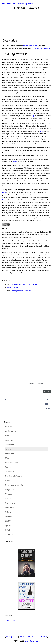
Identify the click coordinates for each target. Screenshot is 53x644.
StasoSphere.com (32, 641)
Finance (8, 458)
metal (15, 162)
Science (8, 516)
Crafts (8, 449)
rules (4, 192)
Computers (10, 445)
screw (41, 131)
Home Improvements (14, 485)
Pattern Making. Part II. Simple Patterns (24, 285)
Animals (9, 427)
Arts (7, 436)
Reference (9, 507)
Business (9, 440)
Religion (9, 512)
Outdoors (9, 534)
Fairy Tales (10, 454)
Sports (8, 525)
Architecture (10, 431)
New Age (9, 494)
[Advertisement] (26, 23)
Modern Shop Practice (30, 46)
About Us (36, 637)
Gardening (10, 472)
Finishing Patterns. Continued (21, 291)
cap (33, 116)
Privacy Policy (12, 637)
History (8, 481)
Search (44, 637)
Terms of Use (25, 637)
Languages (10, 490)
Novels (8, 499)
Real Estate (10, 503)
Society (8, 521)
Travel (8, 530)
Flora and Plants (12, 463)
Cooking (9, 467)
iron (4, 200)
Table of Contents (13, 288)
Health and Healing (14, 476)
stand (31, 75)
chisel (37, 255)
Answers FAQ (10, 620)
